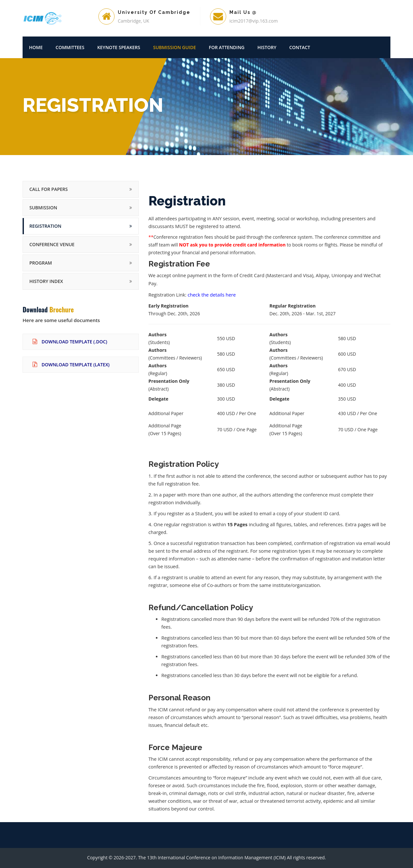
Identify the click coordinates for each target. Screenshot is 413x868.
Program (41, 263)
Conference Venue (52, 244)
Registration (45, 226)
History (267, 47)
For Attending (227, 47)
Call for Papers (49, 189)
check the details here (212, 295)
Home (36, 47)
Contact (300, 47)
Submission (43, 208)
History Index (46, 281)
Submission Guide (175, 47)
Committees (70, 47)
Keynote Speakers (119, 47)
